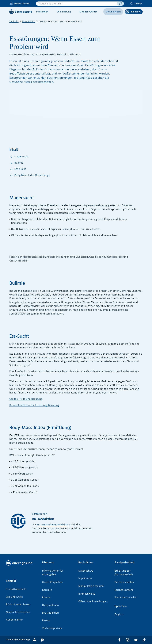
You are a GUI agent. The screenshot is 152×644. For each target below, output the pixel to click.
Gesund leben (113, 12)
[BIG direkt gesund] (21, 12)
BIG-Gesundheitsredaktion (52, 525)
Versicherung (64, 12)
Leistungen (42, 12)
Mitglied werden (88, 12)
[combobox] (77, 4)
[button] (22, 581)
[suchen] (120, 4)
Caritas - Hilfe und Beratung (26, 399)
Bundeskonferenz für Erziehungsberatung (34, 405)
